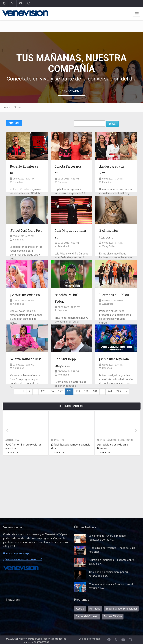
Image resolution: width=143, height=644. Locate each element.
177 (60, 391)
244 (110, 391)
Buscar (112, 124)
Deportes (57, 440)
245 (119, 391)
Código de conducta (89, 639)
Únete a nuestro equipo (17, 554)
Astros (80, 609)
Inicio (7, 108)
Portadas (95, 609)
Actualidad (13, 440)
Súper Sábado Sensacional (115, 440)
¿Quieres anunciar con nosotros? (23, 559)
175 (43, 391)
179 (78, 391)
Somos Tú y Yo (113, 617)
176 (52, 391)
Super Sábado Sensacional (121, 609)
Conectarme (71, 91)
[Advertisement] (71, 26)
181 (95, 391)
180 (86, 391)
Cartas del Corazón (87, 617)
